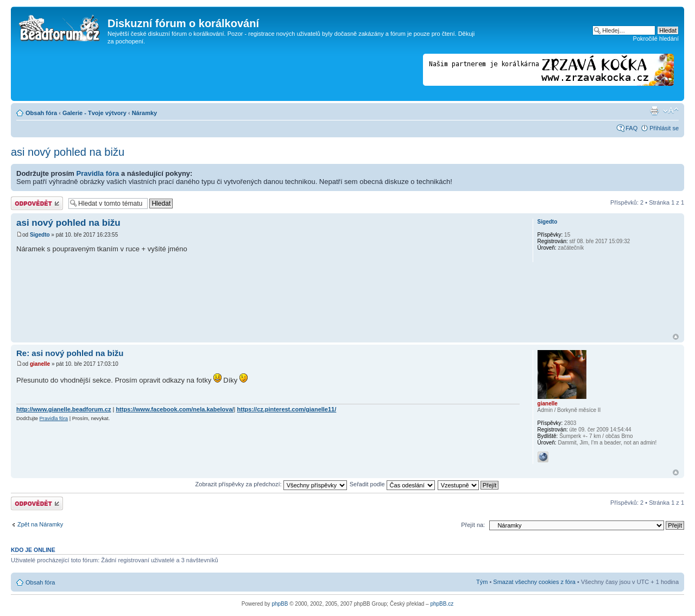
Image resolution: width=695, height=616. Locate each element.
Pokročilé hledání (656, 39)
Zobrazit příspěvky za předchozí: (271, 484)
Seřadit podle (392, 484)
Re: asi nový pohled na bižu (70, 353)
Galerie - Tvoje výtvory (94, 113)
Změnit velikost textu (671, 111)
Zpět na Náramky (40, 524)
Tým (482, 582)
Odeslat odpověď (37, 203)
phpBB (280, 604)
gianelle (40, 364)
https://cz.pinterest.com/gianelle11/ (287, 409)
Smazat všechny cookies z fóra (534, 582)
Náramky (144, 113)
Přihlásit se (664, 128)
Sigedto (40, 235)
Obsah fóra (41, 113)
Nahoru (676, 337)
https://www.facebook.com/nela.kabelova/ (175, 409)
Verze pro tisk (654, 111)
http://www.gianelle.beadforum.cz (64, 409)
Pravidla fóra (98, 173)
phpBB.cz (442, 604)
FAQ (631, 128)
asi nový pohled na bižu (68, 152)
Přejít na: (473, 525)
